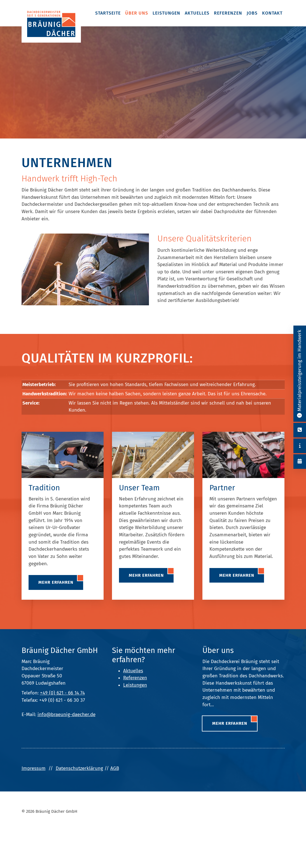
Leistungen (166, 13)
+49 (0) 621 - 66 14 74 (62, 693)
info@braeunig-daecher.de (66, 715)
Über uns (137, 13)
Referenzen (228, 13)
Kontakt (272, 13)
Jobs (252, 13)
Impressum (34, 768)
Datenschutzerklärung (79, 768)
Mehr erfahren (56, 582)
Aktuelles (197, 13)
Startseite (108, 13)
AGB (115, 768)
